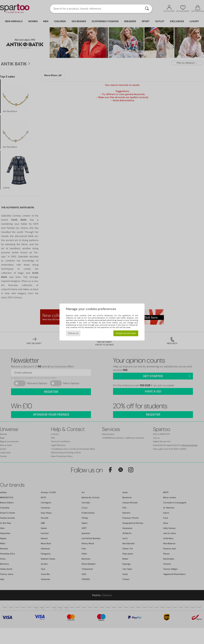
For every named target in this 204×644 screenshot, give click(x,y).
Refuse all (73, 333)
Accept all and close (126, 333)
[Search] (147, 9)
